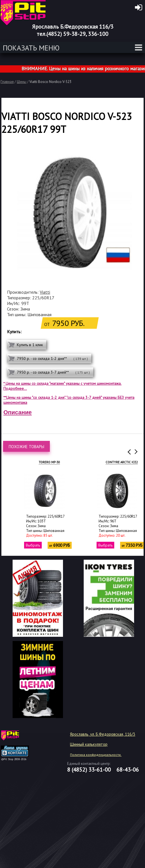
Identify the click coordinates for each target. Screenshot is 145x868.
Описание (17, 412)
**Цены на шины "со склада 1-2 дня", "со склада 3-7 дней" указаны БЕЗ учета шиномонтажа (69, 400)
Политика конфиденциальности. (96, 755)
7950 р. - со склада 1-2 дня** (52, 358)
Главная (7, 82)
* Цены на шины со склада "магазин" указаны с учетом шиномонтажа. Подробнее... (62, 386)
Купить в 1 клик (30, 345)
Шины (22, 82)
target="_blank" (22, 737)
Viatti (45, 292)
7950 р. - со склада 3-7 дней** (53, 372)
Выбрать (21, 545)
